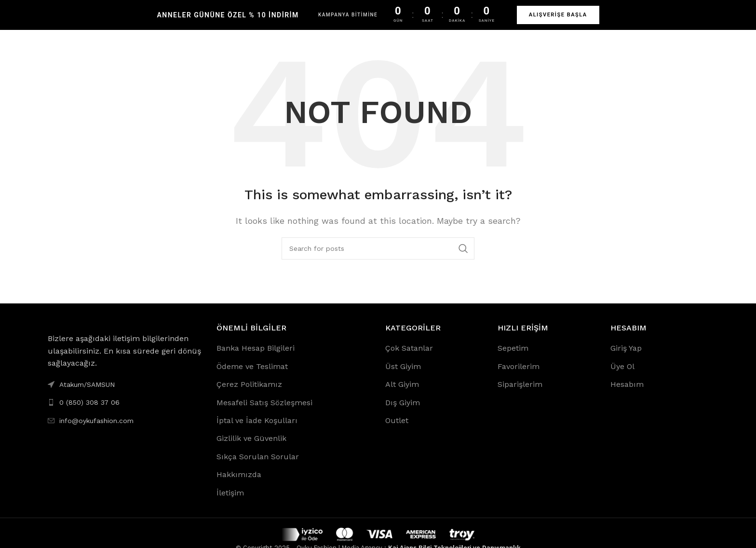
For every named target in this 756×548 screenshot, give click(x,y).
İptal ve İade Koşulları (257, 430)
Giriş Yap (626, 358)
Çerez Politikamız (249, 394)
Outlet (397, 430)
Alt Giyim (402, 394)
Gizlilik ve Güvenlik (251, 448)
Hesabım (627, 394)
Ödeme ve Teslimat (252, 376)
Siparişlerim (520, 394)
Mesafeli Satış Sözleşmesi (264, 412)
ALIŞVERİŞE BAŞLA (558, 15)
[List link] (125, 412)
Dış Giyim (403, 412)
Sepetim (513, 358)
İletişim (230, 502)
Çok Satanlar (409, 358)
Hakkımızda (239, 484)
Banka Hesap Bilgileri (256, 358)
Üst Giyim (403, 376)
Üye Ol (622, 376)
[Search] (378, 258)
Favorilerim (519, 376)
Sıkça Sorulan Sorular (258, 466)
